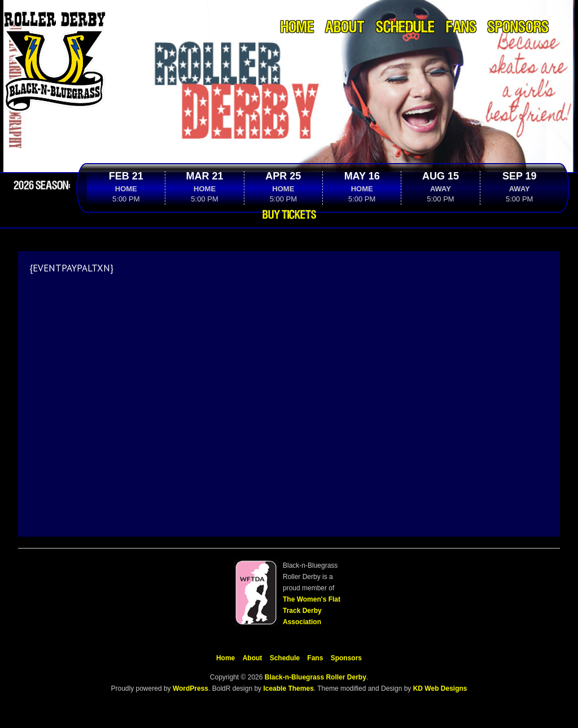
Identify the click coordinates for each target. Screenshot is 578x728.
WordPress (190, 688)
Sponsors (518, 28)
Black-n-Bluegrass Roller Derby (316, 677)
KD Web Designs (440, 688)
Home (297, 28)
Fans (461, 28)
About (345, 28)
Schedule (405, 28)
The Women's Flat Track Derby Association (312, 611)
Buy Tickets (289, 215)
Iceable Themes (288, 688)
